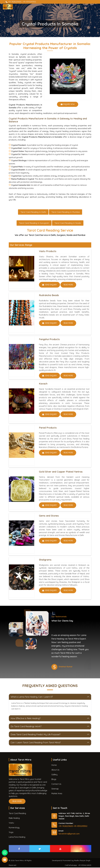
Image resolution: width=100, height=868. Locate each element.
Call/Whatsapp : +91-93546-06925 (78, 866)
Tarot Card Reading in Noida (68, 223)
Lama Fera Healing (17, 837)
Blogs (54, 780)
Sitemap (55, 789)
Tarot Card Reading (17, 814)
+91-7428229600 (14, 2)
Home (54, 765)
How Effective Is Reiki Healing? (26, 719)
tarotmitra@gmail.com (69, 834)
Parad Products (48, 428)
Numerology (14, 828)
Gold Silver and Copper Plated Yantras (61, 472)
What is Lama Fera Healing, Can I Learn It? (32, 697)
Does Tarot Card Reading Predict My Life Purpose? (36, 735)
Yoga (11, 833)
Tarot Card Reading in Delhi (33, 212)
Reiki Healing (14, 819)
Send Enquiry (51, 286)
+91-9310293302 (29, 2)
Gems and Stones (49, 516)
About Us (55, 770)
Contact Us (56, 784)
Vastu (11, 823)
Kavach (43, 384)
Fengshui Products (49, 340)
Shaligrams (45, 560)
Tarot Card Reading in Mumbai (66, 212)
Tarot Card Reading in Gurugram (34, 223)
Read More (68, 286)
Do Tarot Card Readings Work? (26, 727)
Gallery (54, 775)
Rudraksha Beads (49, 296)
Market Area (57, 794)
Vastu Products (48, 252)
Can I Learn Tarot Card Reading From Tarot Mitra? (36, 743)
